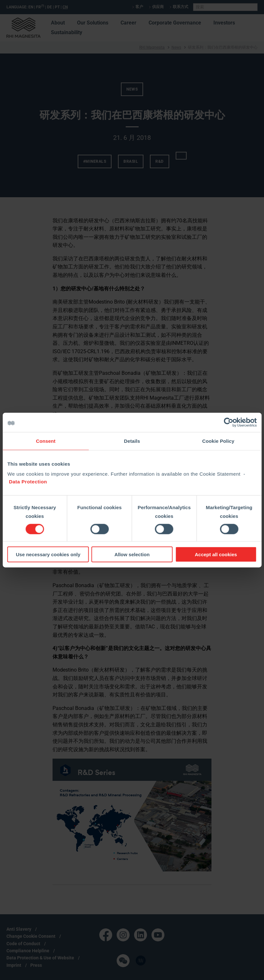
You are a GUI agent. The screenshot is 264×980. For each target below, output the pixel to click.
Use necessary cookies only (48, 554)
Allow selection (132, 554)
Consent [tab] (46, 441)
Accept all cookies (216, 554)
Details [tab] (132, 441)
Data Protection (28, 482)
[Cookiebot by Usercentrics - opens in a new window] (228, 422)
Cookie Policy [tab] (218, 441)
